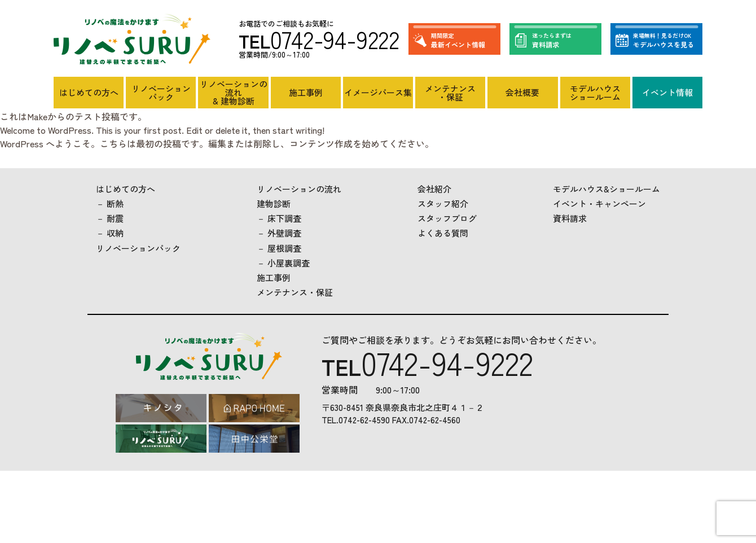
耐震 (115, 218)
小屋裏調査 (289, 263)
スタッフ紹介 (443, 203)
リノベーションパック (161, 93)
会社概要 (522, 92)
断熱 (115, 203)
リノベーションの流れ (299, 189)
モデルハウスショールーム (595, 93)
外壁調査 (284, 233)
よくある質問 (443, 233)
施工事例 (306, 92)
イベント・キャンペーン (599, 203)
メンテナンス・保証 (450, 93)
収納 (115, 233)
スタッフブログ (447, 218)
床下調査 (284, 218)
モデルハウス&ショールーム (606, 189)
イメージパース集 (378, 92)
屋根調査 (284, 248)
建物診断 (274, 203)
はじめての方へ (89, 92)
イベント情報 (667, 92)
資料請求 (570, 218)
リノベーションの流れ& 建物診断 (234, 92)
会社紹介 (434, 189)
